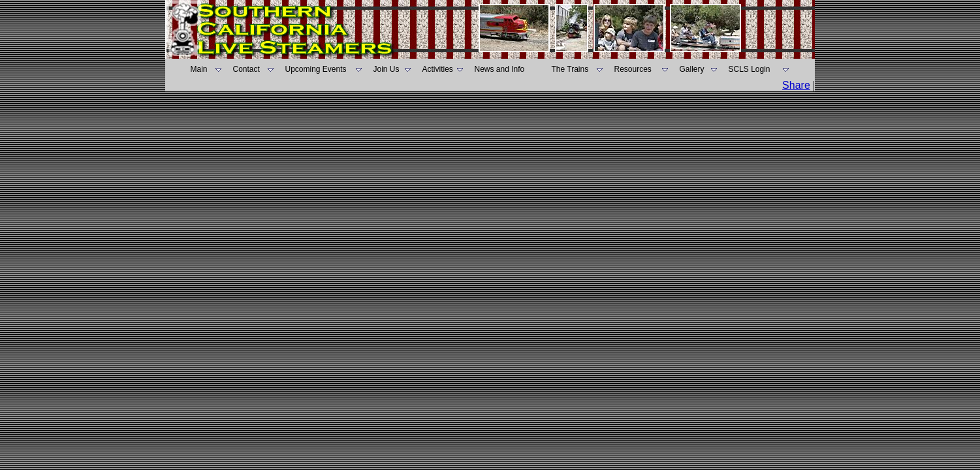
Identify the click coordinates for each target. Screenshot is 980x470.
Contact (246, 69)
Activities (438, 69)
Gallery (692, 69)
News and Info (500, 69)
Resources (633, 69)
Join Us (387, 69)
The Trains (570, 69)
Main (199, 69)
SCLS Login (750, 69)
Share (796, 85)
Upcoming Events (316, 69)
